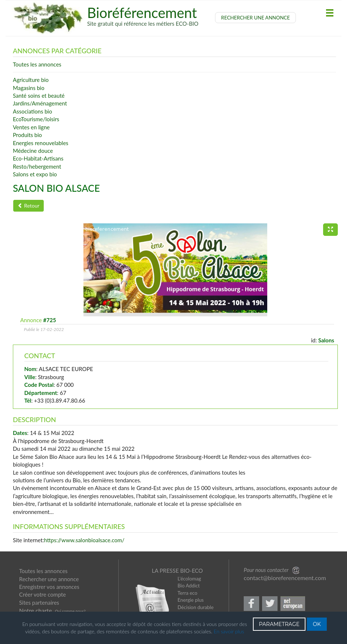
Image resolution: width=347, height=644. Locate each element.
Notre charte (35, 610)
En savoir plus (229, 631)
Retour (28, 206)
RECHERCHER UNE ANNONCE (256, 18)
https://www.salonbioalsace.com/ (84, 540)
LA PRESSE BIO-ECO (177, 571)
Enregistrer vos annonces (49, 587)
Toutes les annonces (43, 571)
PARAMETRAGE (279, 624)
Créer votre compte (42, 594)
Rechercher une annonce (49, 579)
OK (317, 624)
